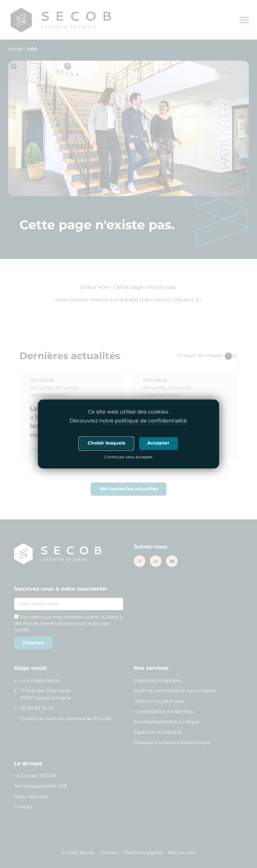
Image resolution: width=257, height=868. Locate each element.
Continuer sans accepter (129, 458)
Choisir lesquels (106, 443)
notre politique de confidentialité (143, 421)
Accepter (158, 443)
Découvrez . (129, 421)
